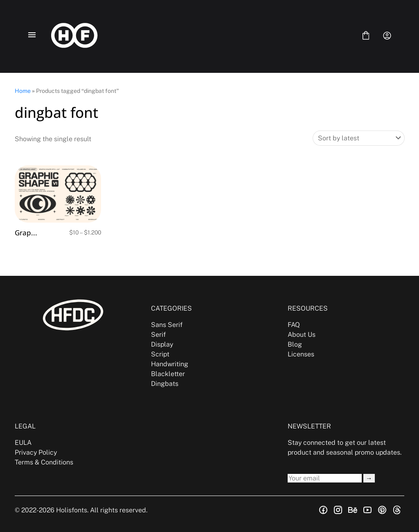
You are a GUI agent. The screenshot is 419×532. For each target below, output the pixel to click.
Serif (158, 335)
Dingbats (165, 384)
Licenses (301, 354)
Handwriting (170, 364)
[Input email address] (325, 478)
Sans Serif (167, 325)
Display (162, 344)
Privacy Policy (36, 452)
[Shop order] (359, 138)
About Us (302, 335)
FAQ (294, 325)
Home (23, 91)
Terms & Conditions (44, 462)
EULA (23, 443)
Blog (295, 344)
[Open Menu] (32, 36)
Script (160, 354)
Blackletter (168, 374)
